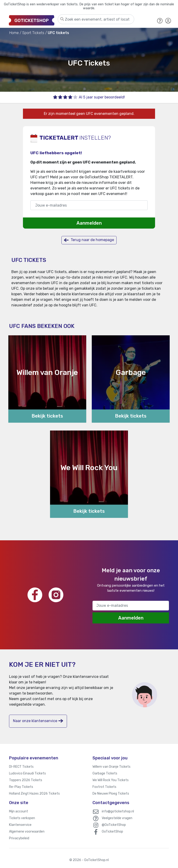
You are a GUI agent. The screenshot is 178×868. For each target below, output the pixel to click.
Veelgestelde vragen (117, 818)
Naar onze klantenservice (38, 721)
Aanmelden (89, 223)
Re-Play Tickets (21, 787)
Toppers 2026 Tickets (26, 780)
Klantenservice (20, 825)
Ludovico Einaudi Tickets (27, 773)
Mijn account (19, 811)
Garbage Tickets (105, 773)
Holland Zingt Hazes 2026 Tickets (34, 794)
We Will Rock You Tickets (111, 780)
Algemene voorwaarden (27, 832)
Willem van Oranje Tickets (111, 767)
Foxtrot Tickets (104, 787)
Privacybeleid (19, 838)
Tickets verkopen (22, 818)
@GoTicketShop (114, 825)
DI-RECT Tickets (21, 767)
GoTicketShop (112, 832)
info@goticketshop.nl (118, 811)
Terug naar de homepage (89, 240)
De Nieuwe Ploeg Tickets (111, 794)
